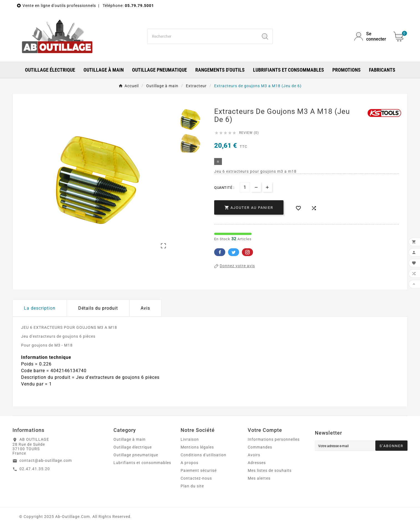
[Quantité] (245, 187)
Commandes (260, 447)
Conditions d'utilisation (203, 455)
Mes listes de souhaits (270, 470)
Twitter (234, 252)
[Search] (265, 36)
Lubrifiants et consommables (142, 463)
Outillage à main (130, 439)
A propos (189, 463)
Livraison (190, 439)
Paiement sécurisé (199, 470)
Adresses (257, 463)
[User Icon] (371, 36)
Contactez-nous (196, 478)
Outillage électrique (133, 447)
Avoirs (254, 455)
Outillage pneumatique (136, 455)
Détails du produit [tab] (98, 308)
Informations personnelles (274, 439)
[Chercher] (203, 36)
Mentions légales (197, 447)
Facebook (220, 252)
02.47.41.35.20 (35, 469)
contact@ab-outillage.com (46, 460)
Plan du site (192, 486)
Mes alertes (259, 478)
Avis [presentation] (145, 308)
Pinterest (247, 252)
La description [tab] (40, 308)
